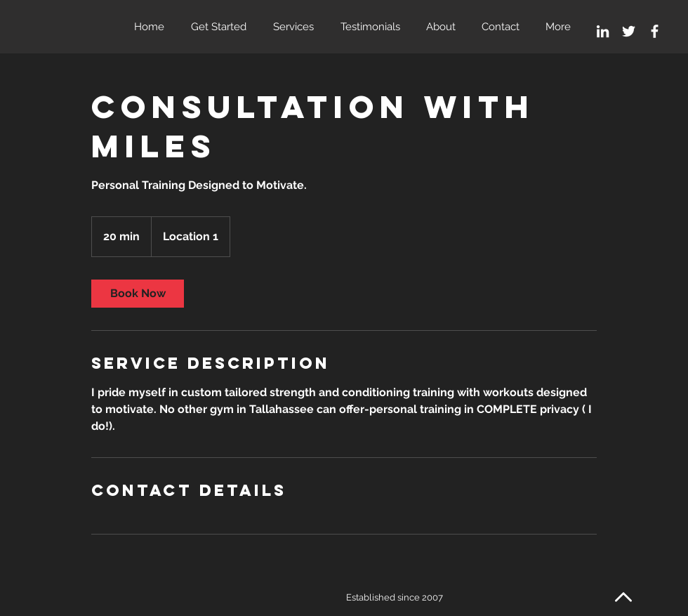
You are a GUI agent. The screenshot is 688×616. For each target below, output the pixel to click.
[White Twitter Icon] (629, 31)
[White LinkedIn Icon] (603, 31)
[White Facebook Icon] (655, 31)
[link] (138, 294)
